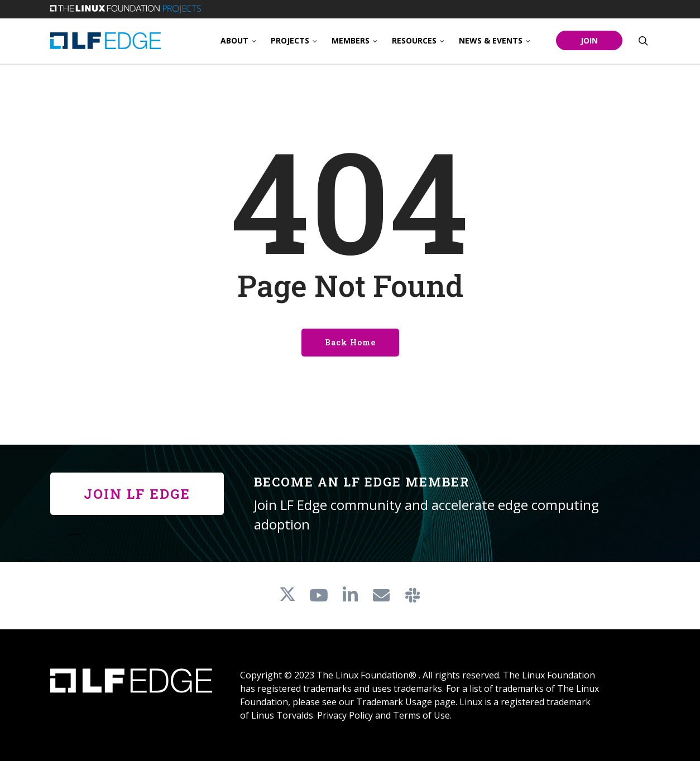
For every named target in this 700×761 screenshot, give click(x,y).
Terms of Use (421, 715)
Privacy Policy (345, 715)
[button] (137, 494)
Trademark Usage (394, 702)
